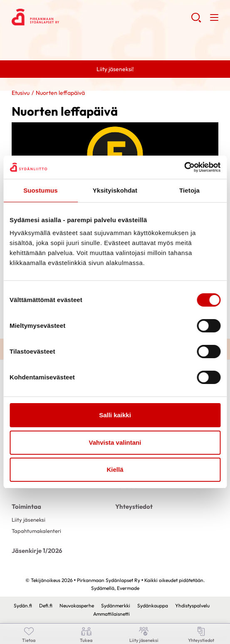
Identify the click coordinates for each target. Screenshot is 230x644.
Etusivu (21, 93)
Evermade (128, 588)
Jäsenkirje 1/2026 (37, 551)
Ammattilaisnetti (111, 614)
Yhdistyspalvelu (192, 606)
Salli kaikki (115, 415)
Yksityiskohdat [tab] (115, 190)
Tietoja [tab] (189, 190)
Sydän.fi (23, 606)
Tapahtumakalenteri (36, 531)
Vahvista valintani (115, 442)
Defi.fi (46, 606)
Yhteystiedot (134, 507)
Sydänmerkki (116, 606)
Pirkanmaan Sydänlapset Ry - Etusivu (78, 17)
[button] (196, 21)
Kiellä (115, 469)
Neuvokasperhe (77, 606)
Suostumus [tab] (41, 190)
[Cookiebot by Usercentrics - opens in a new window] (184, 167)
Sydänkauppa (153, 606)
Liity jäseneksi (28, 520)
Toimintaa (26, 507)
